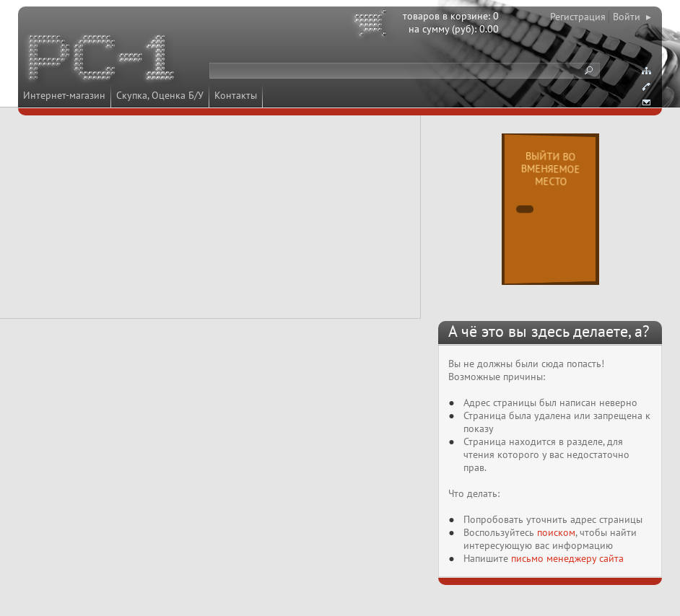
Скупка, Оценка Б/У (160, 95)
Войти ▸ (632, 17)
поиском (556, 532)
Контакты (236, 95)
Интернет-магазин (64, 95)
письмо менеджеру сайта (567, 558)
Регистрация (578, 17)
